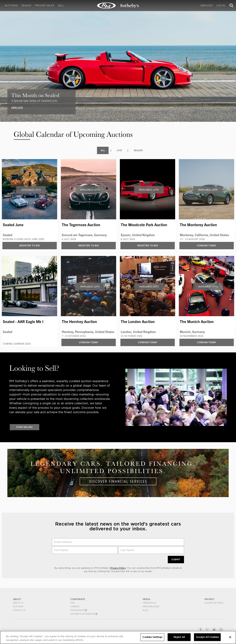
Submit (176, 560)
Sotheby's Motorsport (84, 614)
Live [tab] (119, 150)
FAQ (73, 603)
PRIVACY (210, 600)
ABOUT (17, 600)
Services (207, 5)
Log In (221, 5)
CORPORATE (78, 600)
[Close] (230, 637)
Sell (61, 5)
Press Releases (151, 607)
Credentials (149, 603)
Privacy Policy (118, 568)
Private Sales (45, 5)
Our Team (18, 607)
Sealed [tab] (138, 150)
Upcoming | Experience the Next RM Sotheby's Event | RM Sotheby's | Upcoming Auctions (118, 6)
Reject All (179, 637)
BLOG (145, 611)
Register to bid (30, 245)
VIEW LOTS (17, 108)
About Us (18, 603)
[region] (118, 637)
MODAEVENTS (79, 611)
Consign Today (207, 245)
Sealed (26, 5)
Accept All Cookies (207, 637)
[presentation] (3, 56)
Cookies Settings (214, 603)
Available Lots (31, 190)
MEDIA (146, 600)
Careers (75, 607)
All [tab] (103, 150)
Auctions (11, 5)
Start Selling (24, 427)
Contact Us (19, 611)
